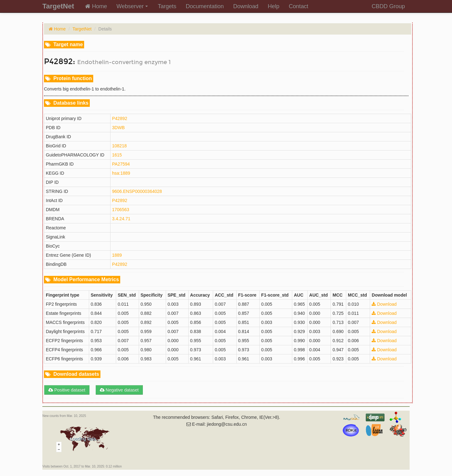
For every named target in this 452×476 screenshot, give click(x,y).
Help (274, 6)
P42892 (120, 118)
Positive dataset (67, 390)
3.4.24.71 (121, 219)
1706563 (121, 210)
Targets (167, 6)
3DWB (118, 128)
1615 (117, 155)
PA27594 (121, 164)
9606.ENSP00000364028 (137, 191)
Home (96, 6)
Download (246, 6)
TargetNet (82, 29)
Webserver (132, 6)
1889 (117, 255)
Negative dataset (119, 390)
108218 (119, 146)
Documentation (205, 6)
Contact (299, 6)
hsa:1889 (121, 173)
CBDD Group (388, 6)
